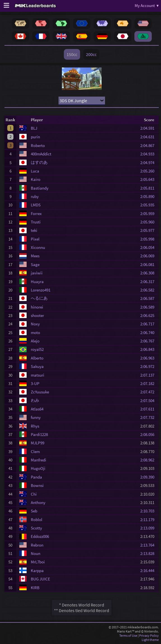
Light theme (150, 640)
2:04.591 (149, 128)
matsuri (38, 375)
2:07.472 (149, 392)
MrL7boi (38, 562)
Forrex (36, 214)
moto (35, 333)
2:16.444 (149, 570)
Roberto (38, 145)
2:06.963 (149, 358)
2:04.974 (149, 163)
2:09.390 (149, 477)
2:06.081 (149, 264)
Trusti (36, 222)
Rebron (37, 545)
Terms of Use (128, 635)
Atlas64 (37, 409)
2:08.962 (149, 460)
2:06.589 (149, 307)
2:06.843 (149, 349)
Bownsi (37, 485)
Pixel (35, 239)
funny (36, 417)
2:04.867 (149, 145)
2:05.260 (149, 171)
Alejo (35, 341)
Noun (36, 553)
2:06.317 (149, 282)
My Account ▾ (147, 5)
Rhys (35, 426)
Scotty (36, 528)
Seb (34, 511)
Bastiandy (40, 188)
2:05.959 (149, 214)
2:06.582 (149, 290)
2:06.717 (149, 324)
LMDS (36, 205)
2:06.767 (149, 341)
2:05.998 (149, 239)
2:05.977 (149, 230)
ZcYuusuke (40, 392)
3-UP (35, 383)
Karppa (37, 570)
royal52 (37, 349)
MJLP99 (38, 443)
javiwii (37, 273)
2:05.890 (149, 196)
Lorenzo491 (41, 290)
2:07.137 (149, 375)
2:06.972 (149, 366)
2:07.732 (149, 417)
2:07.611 (149, 409)
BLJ (34, 128)
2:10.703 (149, 511)
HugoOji (38, 468)
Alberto (37, 358)
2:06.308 (149, 273)
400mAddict (41, 154)
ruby (35, 196)
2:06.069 (149, 256)
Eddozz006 (40, 536)
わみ (35, 400)
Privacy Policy (149, 635)
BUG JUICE (40, 579)
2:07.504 (149, 401)
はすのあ (39, 162)
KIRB (35, 588)
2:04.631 (149, 137)
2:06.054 (149, 247)
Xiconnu (38, 247)
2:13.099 (149, 528)
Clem (35, 452)
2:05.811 (149, 188)
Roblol (37, 520)
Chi (34, 494)
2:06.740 (149, 333)
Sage (35, 264)
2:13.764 (149, 545)
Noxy (35, 324)
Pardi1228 (39, 434)
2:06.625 (149, 315)
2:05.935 (149, 205)
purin (35, 137)
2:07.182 (149, 383)
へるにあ (39, 298)
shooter (37, 315)
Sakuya (37, 366)
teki (34, 230)
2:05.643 (149, 179)
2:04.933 (149, 154)
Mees (35, 256)
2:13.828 (149, 553)
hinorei (37, 307)
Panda (36, 477)
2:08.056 (149, 434)
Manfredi (39, 460)
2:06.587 (149, 298)
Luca (35, 171)
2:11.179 (149, 520)
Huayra (37, 282)
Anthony (38, 502)
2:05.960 (149, 222)
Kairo (36, 179)
